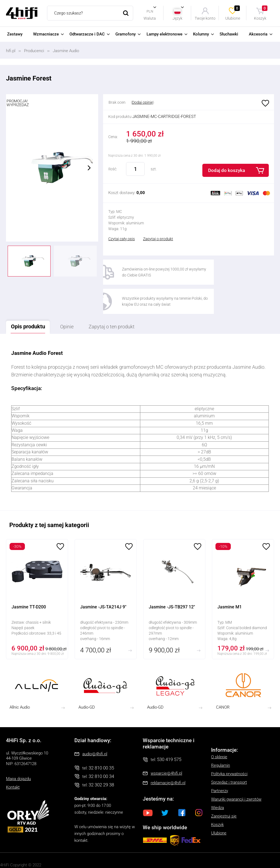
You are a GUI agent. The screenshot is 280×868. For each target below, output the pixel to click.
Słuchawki (229, 34)
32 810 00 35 (101, 745)
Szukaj (126, 13)
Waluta (150, 18)
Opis (30, 304)
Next (89, 168)
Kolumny (201, 34)
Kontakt (13, 765)
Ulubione (233, 13)
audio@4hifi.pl (95, 732)
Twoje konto (205, 18)
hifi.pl (11, 51)
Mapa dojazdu (18, 757)
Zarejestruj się (224, 794)
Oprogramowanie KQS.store (25, 850)
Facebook (182, 790)
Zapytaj (124, 304)
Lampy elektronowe (164, 34)
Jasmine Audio (66, 51)
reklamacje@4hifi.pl (168, 761)
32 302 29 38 (101, 763)
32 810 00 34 (101, 754)
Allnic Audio (20, 685)
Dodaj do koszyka (227, 170)
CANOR (223, 685)
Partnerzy (220, 768)
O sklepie (219, 735)
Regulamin (221, 743)
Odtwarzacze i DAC (87, 34)
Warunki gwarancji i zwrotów (236, 777)
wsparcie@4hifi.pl (166, 751)
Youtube (148, 790)
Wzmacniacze (46, 34)
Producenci (34, 51)
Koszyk (261, 13)
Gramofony (126, 34)
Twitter (165, 790)
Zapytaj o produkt (158, 239)
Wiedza (218, 785)
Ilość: (113, 169)
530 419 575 (169, 737)
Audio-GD (87, 685)
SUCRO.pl (29, 857)
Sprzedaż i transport (229, 760)
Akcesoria (258, 34)
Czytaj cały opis (122, 239)
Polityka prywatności (229, 751)
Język (177, 18)
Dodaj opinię (142, 102)
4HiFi (22, 13)
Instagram (199, 790)
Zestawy (15, 34)
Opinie (74, 304)
